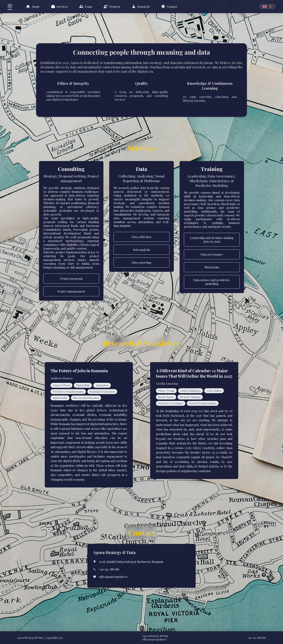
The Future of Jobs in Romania (79, 371)
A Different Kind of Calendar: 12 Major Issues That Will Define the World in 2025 (194, 373)
